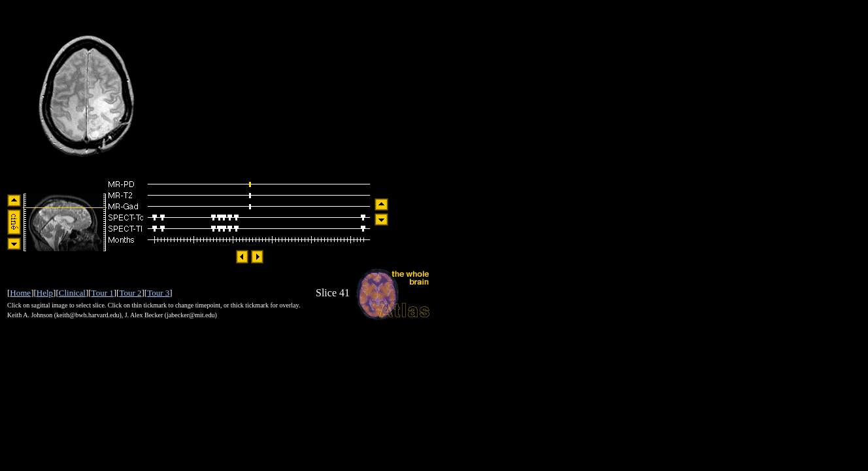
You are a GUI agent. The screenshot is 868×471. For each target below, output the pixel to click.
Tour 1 (103, 293)
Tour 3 (158, 293)
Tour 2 (130, 293)
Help (45, 293)
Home (20, 293)
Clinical (72, 293)
